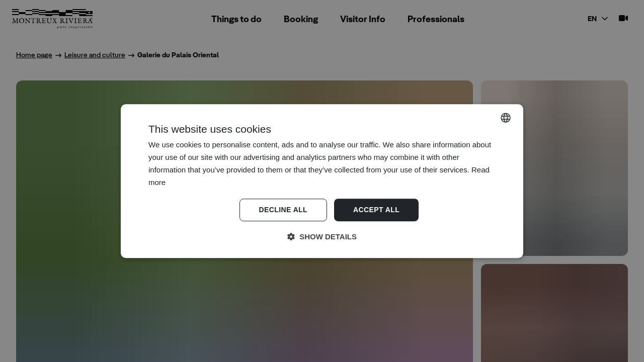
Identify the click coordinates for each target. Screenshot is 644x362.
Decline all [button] (283, 210)
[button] (322, 237)
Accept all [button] (376, 210)
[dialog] (322, 181)
